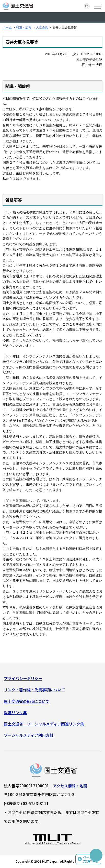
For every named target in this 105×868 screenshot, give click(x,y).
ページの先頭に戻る (91, 859)
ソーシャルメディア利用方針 (29, 735)
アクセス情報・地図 (70, 786)
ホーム (7, 27)
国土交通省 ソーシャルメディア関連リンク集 (44, 724)
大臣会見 (42, 27)
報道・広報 (24, 27)
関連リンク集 (15, 713)
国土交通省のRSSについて (27, 701)
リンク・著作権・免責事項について (34, 690)
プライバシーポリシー (23, 678)
